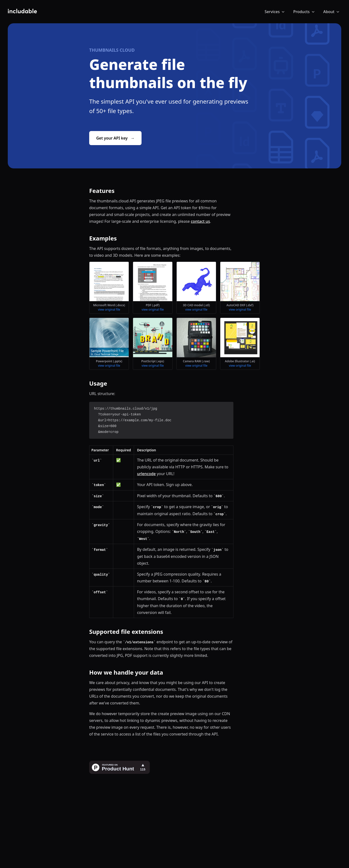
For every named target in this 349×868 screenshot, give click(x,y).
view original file (109, 310)
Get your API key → (115, 138)
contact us (200, 221)
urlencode (146, 474)
